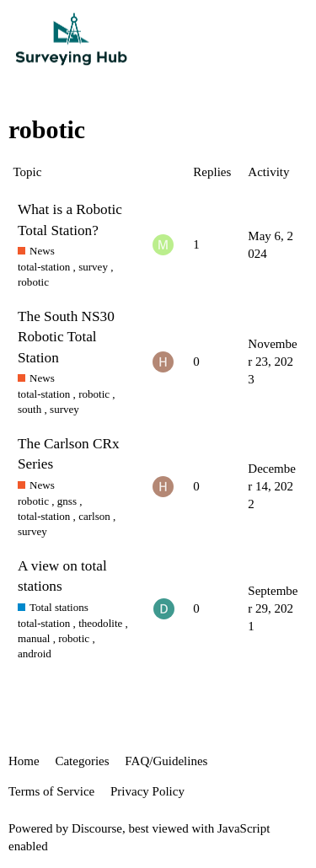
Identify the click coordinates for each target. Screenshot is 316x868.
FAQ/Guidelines (166, 761)
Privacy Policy (147, 791)
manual (34, 638)
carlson (94, 516)
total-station (44, 267)
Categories (82, 761)
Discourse (97, 828)
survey (93, 267)
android (35, 654)
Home (24, 761)
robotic (33, 282)
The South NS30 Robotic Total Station (66, 337)
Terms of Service (51, 791)
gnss (67, 501)
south (29, 409)
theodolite (100, 623)
